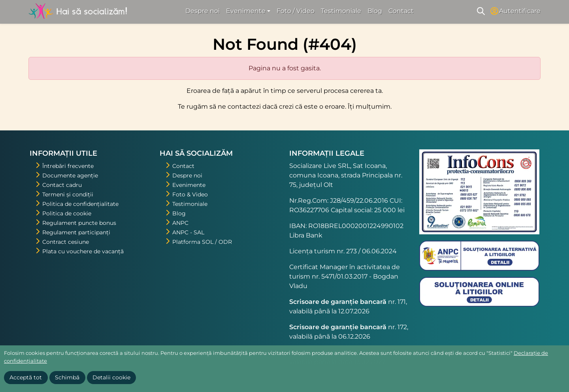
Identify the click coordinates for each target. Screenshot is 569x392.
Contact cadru (62, 185)
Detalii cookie (111, 377)
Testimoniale (341, 11)
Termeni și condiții (68, 194)
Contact (401, 11)
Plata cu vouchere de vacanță (83, 251)
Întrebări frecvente (68, 166)
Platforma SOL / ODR (202, 242)
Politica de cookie (67, 213)
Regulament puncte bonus (79, 223)
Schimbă (67, 377)
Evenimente (189, 185)
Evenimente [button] (246, 11)
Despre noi (203, 11)
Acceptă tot (26, 377)
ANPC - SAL (188, 232)
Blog (375, 11)
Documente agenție (70, 175)
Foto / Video (296, 11)
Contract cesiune (66, 242)
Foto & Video (190, 194)
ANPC (180, 223)
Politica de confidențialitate (80, 204)
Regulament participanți (76, 232)
